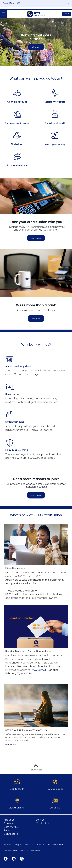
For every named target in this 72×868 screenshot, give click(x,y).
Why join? (36, 318)
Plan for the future (17, 166)
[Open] (4, 14)
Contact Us (43, 823)
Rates (7, 830)
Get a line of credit (55, 123)
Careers (8, 823)
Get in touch (17, 789)
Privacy (40, 845)
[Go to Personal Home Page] (36, 14)
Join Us (40, 820)
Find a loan (17, 144)
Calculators (11, 834)
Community (11, 827)
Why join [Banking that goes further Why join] (36, 47)
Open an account (17, 102)
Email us (55, 808)
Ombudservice (55, 845)
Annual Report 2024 (12, 3)
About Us (9, 820)
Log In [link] (67, 14)
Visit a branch (17, 808)
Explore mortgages (55, 102)
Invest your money (55, 144)
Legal (18, 845)
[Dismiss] (68, 4)
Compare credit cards (17, 123)
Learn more (36, 238)
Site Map (29, 845)
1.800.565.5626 (55, 789)
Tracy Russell (38, 670)
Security (8, 845)
